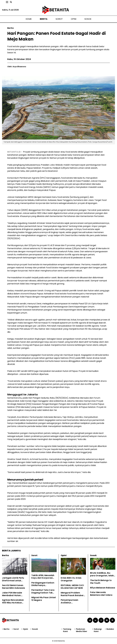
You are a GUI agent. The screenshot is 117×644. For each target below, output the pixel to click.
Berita (44, 19)
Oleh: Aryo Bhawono (17, 67)
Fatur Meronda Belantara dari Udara (101, 594)
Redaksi (110, 629)
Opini (74, 19)
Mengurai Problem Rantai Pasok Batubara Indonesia (73, 595)
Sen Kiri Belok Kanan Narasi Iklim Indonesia (13, 587)
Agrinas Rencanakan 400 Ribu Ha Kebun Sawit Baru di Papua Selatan (13, 604)
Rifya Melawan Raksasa (103, 588)
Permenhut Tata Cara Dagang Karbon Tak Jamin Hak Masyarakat (44, 593)
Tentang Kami (67, 630)
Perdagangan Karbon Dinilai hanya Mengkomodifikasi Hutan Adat (43, 587)
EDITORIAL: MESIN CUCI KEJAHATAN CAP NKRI (72, 587)
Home (29, 19)
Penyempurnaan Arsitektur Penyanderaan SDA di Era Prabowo (72, 604)
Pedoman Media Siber (82, 630)
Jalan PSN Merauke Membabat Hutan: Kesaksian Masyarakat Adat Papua (14, 597)
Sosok (88, 19)
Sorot (59, 19)
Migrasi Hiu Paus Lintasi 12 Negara (44, 599)
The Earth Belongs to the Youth (101, 582)
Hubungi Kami (98, 630)
